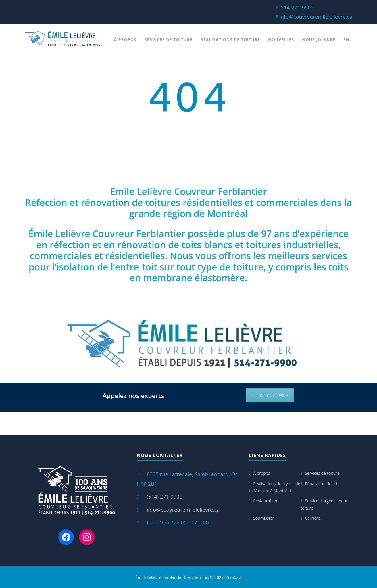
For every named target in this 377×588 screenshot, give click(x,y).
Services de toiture (169, 40)
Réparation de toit (322, 484)
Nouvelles (281, 40)
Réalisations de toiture (230, 40)
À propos (125, 40)
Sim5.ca (234, 577)
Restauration (265, 501)
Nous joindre (319, 40)
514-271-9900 (297, 7)
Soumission (264, 518)
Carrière (312, 518)
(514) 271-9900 (270, 395)
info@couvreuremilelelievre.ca (316, 17)
